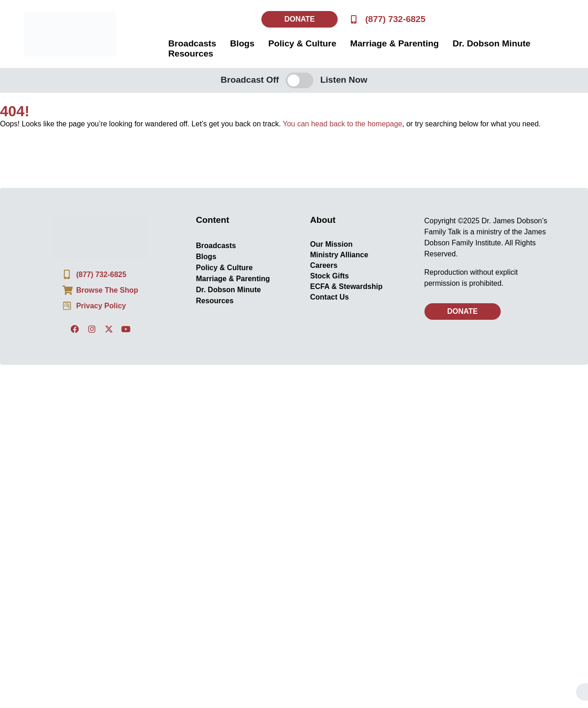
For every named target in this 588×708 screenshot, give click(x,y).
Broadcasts (192, 43)
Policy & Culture (302, 43)
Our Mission (331, 244)
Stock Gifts (329, 276)
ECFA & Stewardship (346, 286)
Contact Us (329, 297)
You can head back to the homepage (343, 124)
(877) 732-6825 (395, 19)
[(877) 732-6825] (353, 19)
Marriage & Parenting (394, 43)
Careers (324, 265)
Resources (191, 54)
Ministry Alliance (339, 255)
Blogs (242, 43)
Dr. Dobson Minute (491, 43)
